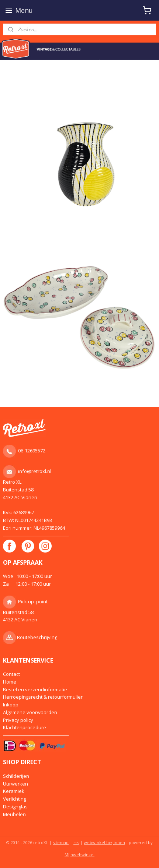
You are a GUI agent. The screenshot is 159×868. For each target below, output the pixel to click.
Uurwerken (15, 784)
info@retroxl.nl (35, 471)
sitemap (61, 842)
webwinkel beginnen (104, 842)
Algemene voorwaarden (30, 712)
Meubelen (14, 814)
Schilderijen (16, 776)
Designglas (15, 807)
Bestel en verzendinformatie (35, 689)
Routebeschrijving (37, 637)
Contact (11, 674)
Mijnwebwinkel (79, 855)
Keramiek (14, 791)
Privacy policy (18, 720)
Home (10, 682)
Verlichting (15, 799)
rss (76, 842)
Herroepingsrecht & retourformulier (43, 697)
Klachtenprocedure (25, 727)
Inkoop (11, 705)
